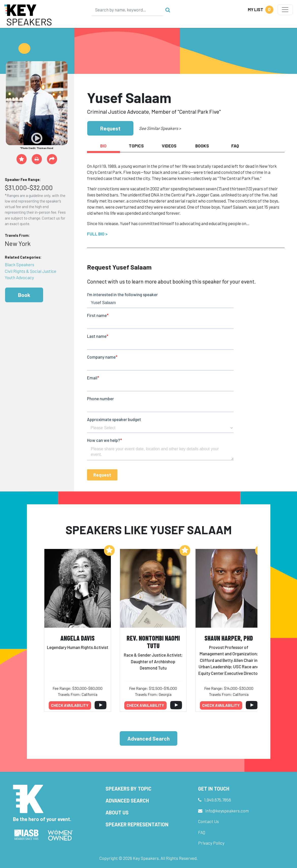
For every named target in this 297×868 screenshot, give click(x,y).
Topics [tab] (136, 146)
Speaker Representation (137, 824)
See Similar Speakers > (160, 128)
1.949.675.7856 (218, 800)
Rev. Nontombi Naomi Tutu (153, 642)
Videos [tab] (169, 146)
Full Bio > (97, 234)
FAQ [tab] (235, 146)
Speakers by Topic (128, 789)
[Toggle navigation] (285, 10)
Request (110, 128)
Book (24, 295)
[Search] (127, 10)
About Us (117, 812)
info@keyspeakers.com (227, 811)
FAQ (202, 832)
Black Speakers (20, 264)
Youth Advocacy (19, 277)
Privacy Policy (211, 843)
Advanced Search (148, 738)
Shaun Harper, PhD (229, 638)
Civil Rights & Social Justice (31, 271)
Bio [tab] (103, 146)
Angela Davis (77, 638)
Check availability (70, 705)
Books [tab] (202, 146)
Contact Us (208, 821)
